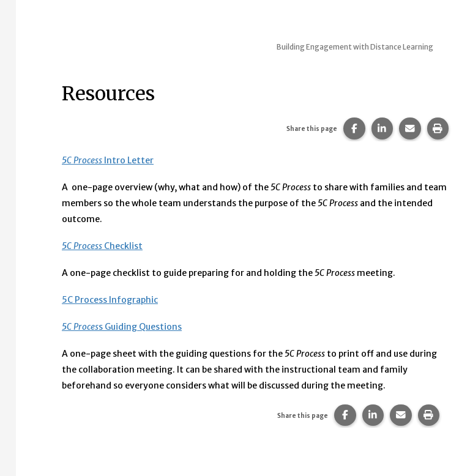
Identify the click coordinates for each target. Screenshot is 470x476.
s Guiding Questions (122, 327)
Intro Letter (108, 160)
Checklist (102, 246)
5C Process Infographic (110, 300)
